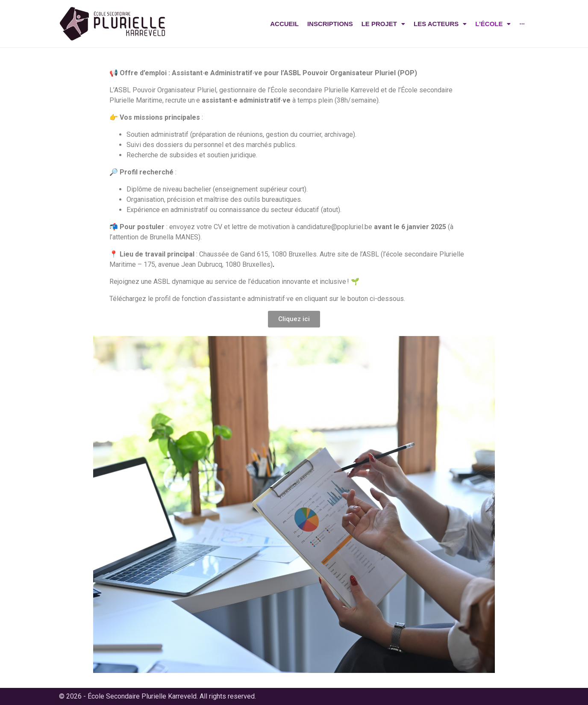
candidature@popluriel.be (334, 227)
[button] (294, 319)
